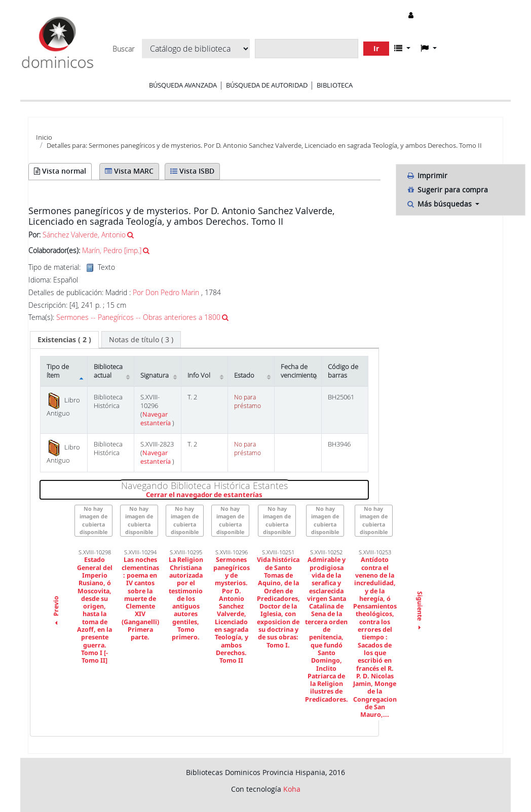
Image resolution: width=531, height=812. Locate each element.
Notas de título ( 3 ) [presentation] (141, 339)
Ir (376, 48)
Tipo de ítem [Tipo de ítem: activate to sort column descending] (58, 371)
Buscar (123, 49)
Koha (292, 789)
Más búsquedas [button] (440, 204)
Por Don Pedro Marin (166, 292)
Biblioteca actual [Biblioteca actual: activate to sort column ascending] (108, 371)
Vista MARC (129, 171)
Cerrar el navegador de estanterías (257, 495)
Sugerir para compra (447, 190)
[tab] (64, 340)
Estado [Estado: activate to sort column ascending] (244, 375)
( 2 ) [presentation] (64, 339)
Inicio (44, 137)
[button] (402, 48)
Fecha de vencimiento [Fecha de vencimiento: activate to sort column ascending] (299, 371)
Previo (56, 612)
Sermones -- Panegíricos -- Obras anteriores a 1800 (138, 317)
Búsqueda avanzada (183, 85)
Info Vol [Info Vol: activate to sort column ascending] (199, 375)
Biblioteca (335, 85)
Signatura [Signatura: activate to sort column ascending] (155, 375)
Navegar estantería (156, 419)
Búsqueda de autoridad (267, 85)
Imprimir (427, 175)
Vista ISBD (192, 171)
